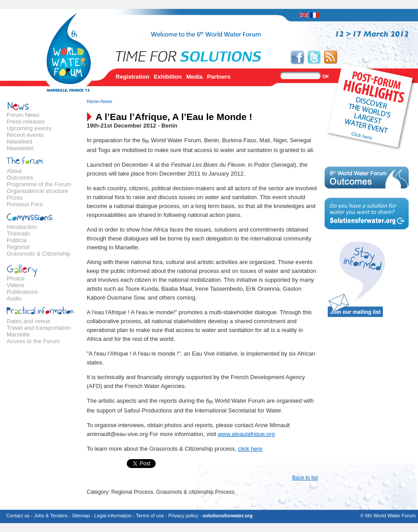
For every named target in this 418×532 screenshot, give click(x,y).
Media (195, 77)
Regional (18, 247)
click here (250, 449)
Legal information (113, 516)
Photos (16, 278)
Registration (133, 77)
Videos (16, 285)
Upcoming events (29, 128)
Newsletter (20, 148)
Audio (14, 298)
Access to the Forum (33, 341)
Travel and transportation (39, 328)
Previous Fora (25, 204)
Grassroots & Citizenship (38, 254)
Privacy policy (183, 516)
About (14, 171)
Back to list (305, 478)
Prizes (15, 198)
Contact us (18, 516)
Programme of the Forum (39, 184)
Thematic (18, 234)
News (107, 102)
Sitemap (81, 516)
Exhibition (168, 77)
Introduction (22, 227)
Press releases (26, 122)
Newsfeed (20, 142)
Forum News (23, 115)
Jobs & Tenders (51, 516)
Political (17, 240)
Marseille (18, 334)
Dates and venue (28, 321)
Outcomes (20, 178)
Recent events (25, 135)
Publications (22, 292)
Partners (219, 77)
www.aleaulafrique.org (246, 434)
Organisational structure (37, 191)
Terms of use (150, 516)
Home (93, 102)
